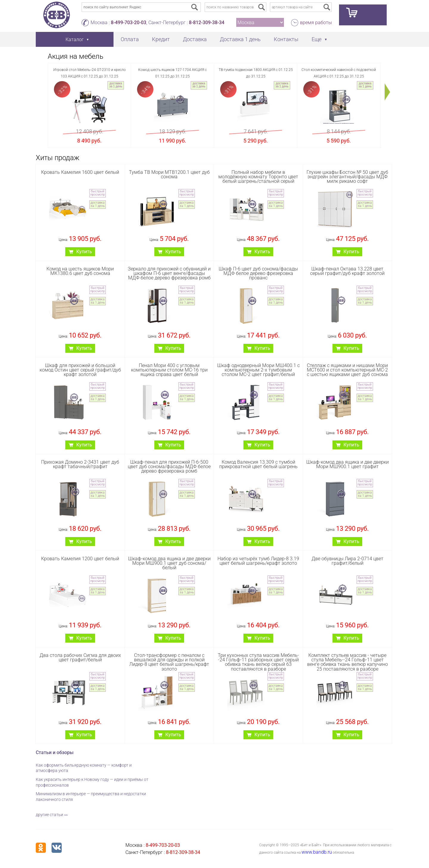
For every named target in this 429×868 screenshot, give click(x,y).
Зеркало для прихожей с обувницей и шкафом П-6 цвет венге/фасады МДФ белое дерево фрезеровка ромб (169, 273)
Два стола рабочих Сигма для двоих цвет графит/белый (80, 657)
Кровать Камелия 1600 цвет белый (80, 172)
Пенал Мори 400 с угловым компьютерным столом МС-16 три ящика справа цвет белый (169, 370)
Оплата (130, 39)
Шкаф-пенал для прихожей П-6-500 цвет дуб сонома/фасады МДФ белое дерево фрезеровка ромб (169, 467)
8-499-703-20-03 (129, 23)
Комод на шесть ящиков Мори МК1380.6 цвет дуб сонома (80, 271)
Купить (84, 252)
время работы (316, 23)
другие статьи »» (52, 815)
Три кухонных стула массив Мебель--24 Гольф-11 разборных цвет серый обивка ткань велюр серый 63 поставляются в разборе (258, 662)
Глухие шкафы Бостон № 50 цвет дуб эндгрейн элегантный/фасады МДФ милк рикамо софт (347, 177)
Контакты (286, 39)
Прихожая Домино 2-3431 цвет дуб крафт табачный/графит (80, 464)
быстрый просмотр (98, 193)
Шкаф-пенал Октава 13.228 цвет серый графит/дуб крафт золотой (347, 271)
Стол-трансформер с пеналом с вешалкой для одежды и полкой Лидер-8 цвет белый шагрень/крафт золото (169, 662)
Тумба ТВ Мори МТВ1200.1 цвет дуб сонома (169, 174)
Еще (317, 39)
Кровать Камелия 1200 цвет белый (80, 559)
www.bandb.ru (317, 852)
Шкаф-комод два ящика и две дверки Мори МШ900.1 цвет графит (348, 464)
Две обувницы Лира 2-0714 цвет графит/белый (348, 561)
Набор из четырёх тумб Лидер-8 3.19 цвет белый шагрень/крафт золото (258, 561)
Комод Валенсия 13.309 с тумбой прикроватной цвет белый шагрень (258, 464)
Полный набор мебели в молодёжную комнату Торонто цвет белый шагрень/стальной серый (258, 177)
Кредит (161, 39)
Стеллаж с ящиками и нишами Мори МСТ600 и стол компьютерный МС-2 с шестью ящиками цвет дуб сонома (347, 370)
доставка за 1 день (116, 85)
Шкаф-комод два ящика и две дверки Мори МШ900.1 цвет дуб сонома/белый (169, 563)
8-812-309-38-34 (207, 23)
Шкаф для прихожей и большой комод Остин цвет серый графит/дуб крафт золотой (80, 370)
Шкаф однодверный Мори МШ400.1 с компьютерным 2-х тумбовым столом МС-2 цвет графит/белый (258, 370)
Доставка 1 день (240, 39)
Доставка (195, 39)
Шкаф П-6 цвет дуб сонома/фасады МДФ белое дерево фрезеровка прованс (258, 273)
